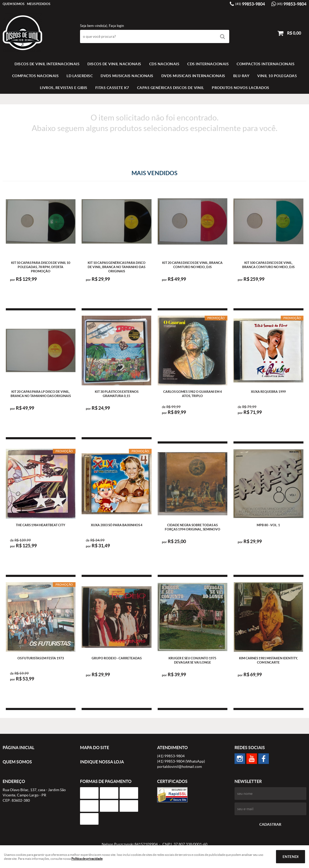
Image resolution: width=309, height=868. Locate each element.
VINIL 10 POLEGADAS (277, 76)
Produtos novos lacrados (241, 88)
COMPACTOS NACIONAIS (36, 76)
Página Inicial (18, 748)
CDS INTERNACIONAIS (208, 64)
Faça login (116, 26)
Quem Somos (13, 4)
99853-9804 (250, 4)
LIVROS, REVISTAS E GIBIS (64, 88)
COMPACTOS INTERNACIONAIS (266, 64)
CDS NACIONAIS (164, 64)
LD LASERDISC (80, 76)
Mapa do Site (95, 748)
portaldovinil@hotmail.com (179, 767)
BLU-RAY (241, 76)
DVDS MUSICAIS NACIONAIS (127, 76)
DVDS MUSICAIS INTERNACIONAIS (193, 76)
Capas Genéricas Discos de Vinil (171, 88)
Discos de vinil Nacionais (114, 64)
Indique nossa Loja (102, 762)
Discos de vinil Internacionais (47, 64)
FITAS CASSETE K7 (112, 88)
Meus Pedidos (39, 4)
